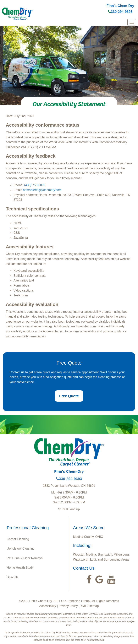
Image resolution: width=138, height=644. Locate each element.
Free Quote (69, 396)
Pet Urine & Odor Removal (25, 558)
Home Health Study (20, 568)
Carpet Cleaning (18, 539)
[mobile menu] (132, 22)
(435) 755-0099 (35, 185)
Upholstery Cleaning (21, 549)
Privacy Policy (68, 606)
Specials (13, 577)
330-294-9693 (120, 12)
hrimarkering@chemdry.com (42, 190)
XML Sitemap (89, 606)
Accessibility (48, 606)
